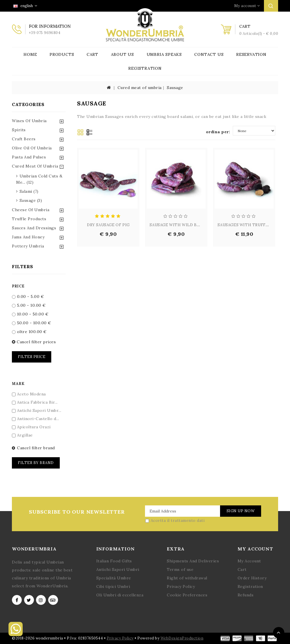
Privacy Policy (181, 586)
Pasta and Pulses (29, 157)
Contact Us (209, 54)
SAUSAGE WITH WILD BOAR (177, 225)
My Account (249, 561)
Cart (92, 54)
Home (30, 54)
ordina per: (218, 132)
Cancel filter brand (33, 448)
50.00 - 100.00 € (32, 323)
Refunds (246, 595)
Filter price (32, 357)
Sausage (175, 88)
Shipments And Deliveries (193, 561)
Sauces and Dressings (34, 228)
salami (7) (29, 191)
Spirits (19, 130)
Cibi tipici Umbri (113, 586)
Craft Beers (24, 139)
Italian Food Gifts (114, 561)
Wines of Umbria (29, 121)
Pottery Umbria (28, 246)
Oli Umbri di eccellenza (120, 595)
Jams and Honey (28, 237)
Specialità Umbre (114, 578)
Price (18, 286)
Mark (18, 384)
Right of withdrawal (187, 578)
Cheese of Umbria (31, 210)
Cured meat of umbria (140, 88)
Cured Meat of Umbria (35, 166)
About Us (122, 54)
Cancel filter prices (34, 342)
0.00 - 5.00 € (28, 296)
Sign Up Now (241, 511)
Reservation (251, 54)
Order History (252, 578)
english (25, 6)
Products (62, 54)
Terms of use (180, 569)
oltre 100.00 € (29, 332)
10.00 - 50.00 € (30, 314)
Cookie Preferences (187, 595)
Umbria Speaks (164, 54)
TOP (279, 633)
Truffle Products (29, 219)
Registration (145, 68)
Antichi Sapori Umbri (118, 569)
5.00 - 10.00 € (29, 305)
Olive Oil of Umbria (32, 148)
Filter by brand (36, 463)
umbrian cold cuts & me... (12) (39, 179)
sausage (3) (31, 200)
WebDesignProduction (182, 638)
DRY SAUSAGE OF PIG (108, 225)
